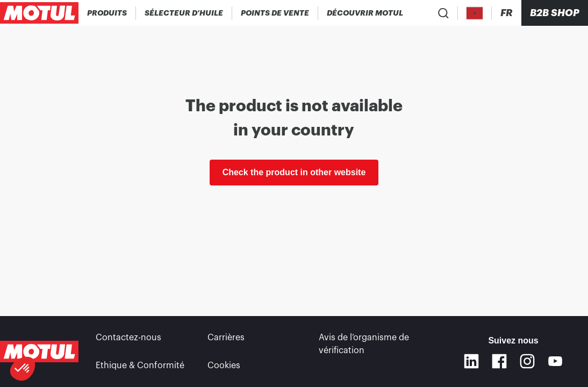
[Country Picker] (475, 13)
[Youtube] (555, 361)
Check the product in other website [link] (294, 172)
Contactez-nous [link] (128, 338)
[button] (23, 369)
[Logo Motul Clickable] (39, 13)
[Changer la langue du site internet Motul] (507, 13)
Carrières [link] (226, 338)
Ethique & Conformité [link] (140, 365)
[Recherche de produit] (443, 13)
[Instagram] (527, 361)
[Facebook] (499, 361)
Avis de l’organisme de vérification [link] (364, 344)
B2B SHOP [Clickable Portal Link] (555, 13)
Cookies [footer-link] (224, 365)
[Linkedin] (471, 361)
